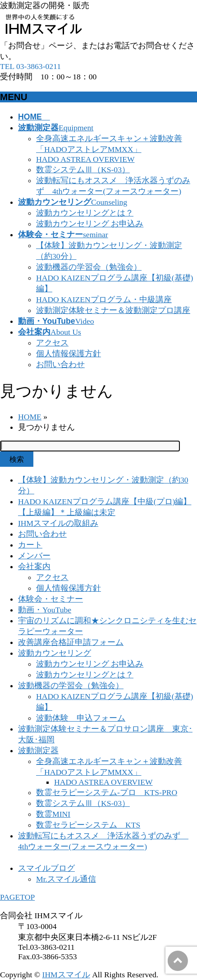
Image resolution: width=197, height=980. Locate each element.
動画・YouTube (45, 610)
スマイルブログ (46, 868)
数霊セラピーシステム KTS (88, 825)
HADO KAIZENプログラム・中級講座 (104, 299)
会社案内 (34, 566)
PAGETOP (17, 897)
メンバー (34, 556)
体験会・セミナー (50, 599)
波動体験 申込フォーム (81, 718)
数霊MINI (53, 814)
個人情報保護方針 (69, 354)
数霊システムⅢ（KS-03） (83, 170)
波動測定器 (38, 750)
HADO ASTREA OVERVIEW (85, 159)
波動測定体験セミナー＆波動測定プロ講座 (113, 310)
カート (30, 545)
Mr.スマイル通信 (66, 879)
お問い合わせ (60, 364)
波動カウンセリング (55, 653)
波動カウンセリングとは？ (85, 213)
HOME (30, 417)
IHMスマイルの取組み (58, 523)
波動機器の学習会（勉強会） (89, 267)
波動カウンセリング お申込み (90, 224)
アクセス (52, 343)
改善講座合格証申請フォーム (71, 642)
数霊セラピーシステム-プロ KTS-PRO (107, 792)
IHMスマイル (66, 975)
